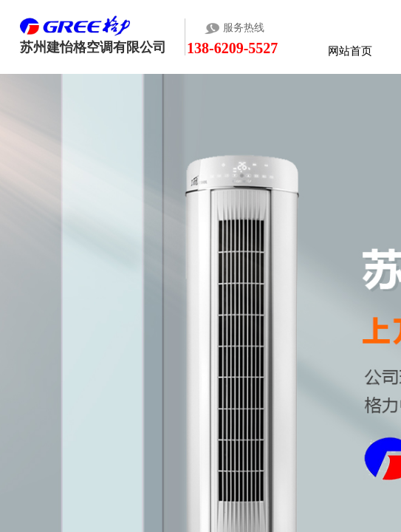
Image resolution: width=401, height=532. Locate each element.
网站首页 (350, 51)
